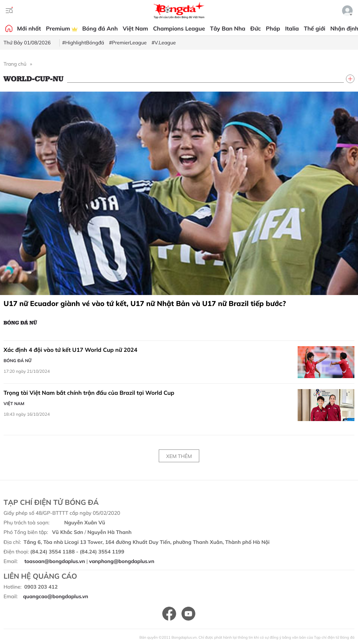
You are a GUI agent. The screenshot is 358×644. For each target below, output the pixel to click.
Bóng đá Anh (100, 28)
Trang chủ (15, 64)
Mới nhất (29, 28)
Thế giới (315, 28)
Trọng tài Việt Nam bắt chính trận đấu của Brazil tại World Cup (89, 393)
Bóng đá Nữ (20, 322)
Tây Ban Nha (228, 28)
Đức (256, 28)
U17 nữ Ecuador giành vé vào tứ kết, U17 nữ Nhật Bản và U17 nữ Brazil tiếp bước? (145, 303)
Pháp (273, 28)
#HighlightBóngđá (83, 43)
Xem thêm (179, 456)
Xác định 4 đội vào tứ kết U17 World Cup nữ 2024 (70, 350)
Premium (61, 28)
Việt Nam (135, 28)
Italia (292, 28)
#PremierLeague (128, 43)
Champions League (179, 28)
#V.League (164, 43)
